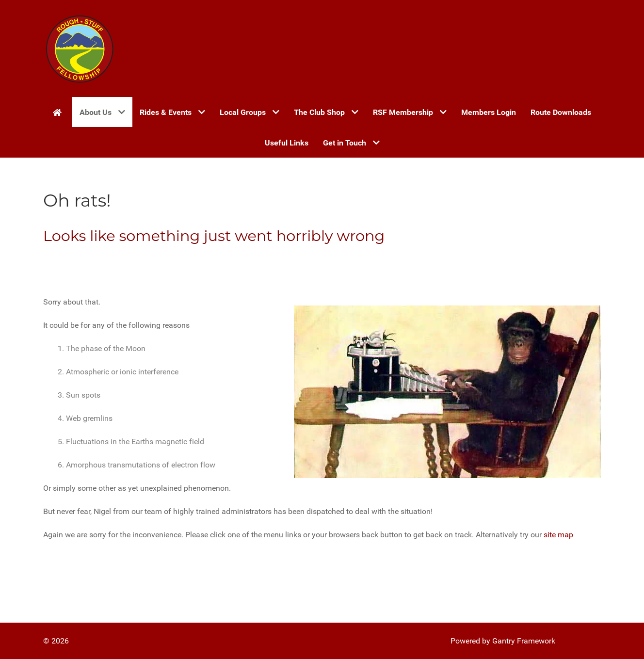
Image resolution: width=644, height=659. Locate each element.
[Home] (59, 112)
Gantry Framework (524, 641)
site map (558, 535)
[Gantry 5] (80, 48)
